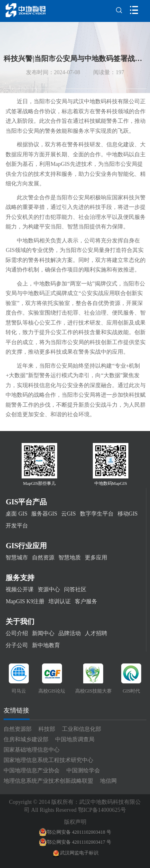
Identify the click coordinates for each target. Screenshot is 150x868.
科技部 (47, 729)
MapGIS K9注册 (25, 601)
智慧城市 (17, 558)
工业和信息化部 (82, 729)
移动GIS (128, 514)
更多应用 (96, 558)
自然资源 (43, 558)
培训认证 (60, 601)
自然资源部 (18, 729)
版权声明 (75, 822)
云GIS (69, 514)
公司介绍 (17, 633)
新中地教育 (46, 645)
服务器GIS (44, 514)
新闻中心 (43, 633)
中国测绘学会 (83, 771)
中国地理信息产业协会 (32, 771)
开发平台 (17, 526)
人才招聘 (96, 633)
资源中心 (49, 589)
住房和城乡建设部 (26, 739)
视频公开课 (20, 589)
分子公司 (17, 645)
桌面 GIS (16, 514)
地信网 (108, 781)
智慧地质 (70, 558)
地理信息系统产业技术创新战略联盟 (48, 781)
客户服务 (86, 601)
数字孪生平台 (97, 514)
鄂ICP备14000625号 (102, 810)
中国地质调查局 (75, 739)
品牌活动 (70, 633)
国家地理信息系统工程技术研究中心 (48, 760)
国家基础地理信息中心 (32, 750)
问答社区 (75, 589)
